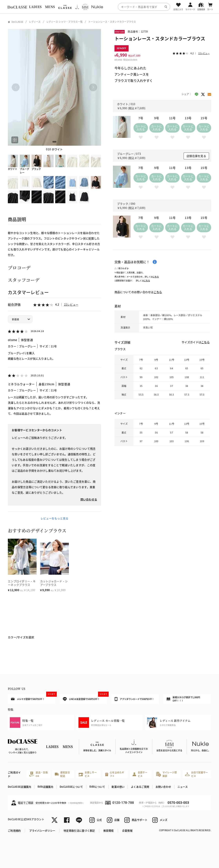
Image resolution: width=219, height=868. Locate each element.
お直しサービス (88, 774)
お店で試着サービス (196, 774)
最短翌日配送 (62, 774)
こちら (156, 277)
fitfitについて (97, 787)
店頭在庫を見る (196, 156)
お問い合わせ (163, 787)
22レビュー (71, 304)
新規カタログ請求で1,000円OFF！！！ (183, 699)
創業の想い (118, 787)
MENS (50, 7)
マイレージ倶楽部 (167, 774)
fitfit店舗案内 (46, 787)
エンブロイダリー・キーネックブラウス (22, 583)
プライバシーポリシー (42, 831)
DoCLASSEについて (71, 787)
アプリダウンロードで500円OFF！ (134, 699)
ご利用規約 (14, 831)
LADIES (35, 7)
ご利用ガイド (14, 774)
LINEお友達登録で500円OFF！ (85, 698)
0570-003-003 (178, 803)
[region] (109, 7)
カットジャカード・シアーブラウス (54, 583)
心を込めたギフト (115, 774)
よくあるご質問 (140, 787)
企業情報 (127, 831)
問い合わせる (89, 499)
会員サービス (140, 774)
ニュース (183, 787)
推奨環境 (109, 831)
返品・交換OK (38, 774)
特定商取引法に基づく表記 (79, 831)
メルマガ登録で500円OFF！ (33, 697)
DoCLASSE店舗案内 (19, 787)
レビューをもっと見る (55, 518)
